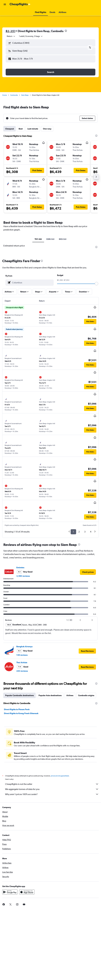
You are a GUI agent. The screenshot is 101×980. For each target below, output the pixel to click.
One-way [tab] (47, 129)
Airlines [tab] (70, 763)
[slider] (96, 351)
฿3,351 (10, 31)
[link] (88, 640)
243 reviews (22, 739)
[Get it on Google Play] (10, 963)
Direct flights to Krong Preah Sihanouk (21, 781)
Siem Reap (25, 95)
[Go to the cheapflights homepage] (20, 4)
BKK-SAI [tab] (63, 239)
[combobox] (11, 36)
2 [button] (79, 599)
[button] (5, 4)
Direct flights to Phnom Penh (17, 777)
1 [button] (73, 599)
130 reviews (22, 723)
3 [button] (85, 599)
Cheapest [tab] (10, 129)
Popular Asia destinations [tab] (50, 763)
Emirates (20, 635)
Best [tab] (21, 129)
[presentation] (66, 31)
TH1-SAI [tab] (38, 239)
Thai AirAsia (22, 730)
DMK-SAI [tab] (50, 239)
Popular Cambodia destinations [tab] (19, 763)
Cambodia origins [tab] (86, 763)
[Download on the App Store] (27, 963)
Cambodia (14, 95)
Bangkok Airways (24, 714)
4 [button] (91, 599)
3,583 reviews (23, 644)
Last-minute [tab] (33, 129)
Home (5, 95)
